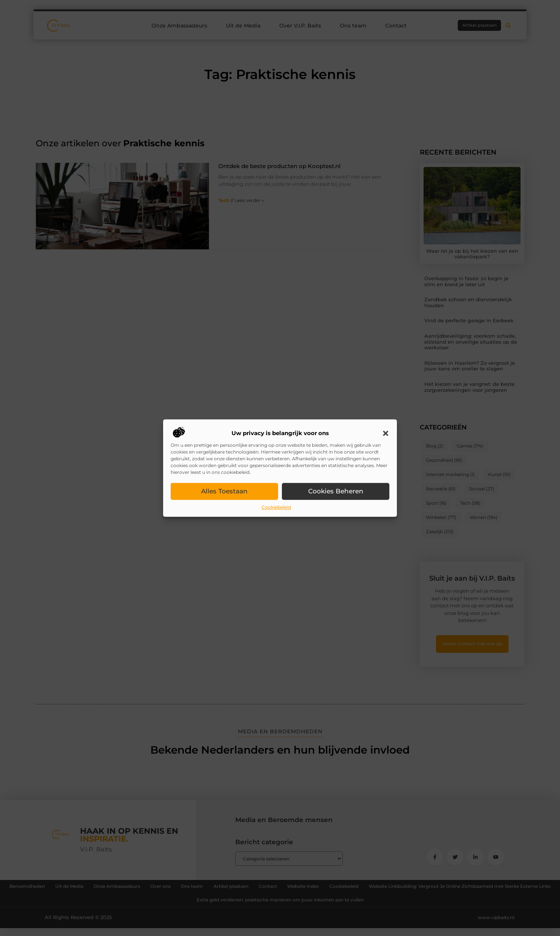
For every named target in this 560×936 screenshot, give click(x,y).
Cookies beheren (336, 492)
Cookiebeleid (276, 507)
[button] (386, 434)
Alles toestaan (225, 492)
